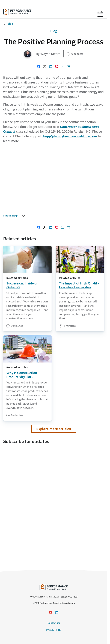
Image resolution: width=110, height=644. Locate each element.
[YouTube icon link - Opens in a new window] (51, 612)
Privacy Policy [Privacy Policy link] (54, 630)
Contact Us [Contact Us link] (54, 623)
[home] (17, 11)
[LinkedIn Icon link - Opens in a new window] (57, 612)
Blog (10, 24)
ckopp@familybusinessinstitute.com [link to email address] (69, 136)
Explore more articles (54, 429)
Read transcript (11, 216)
